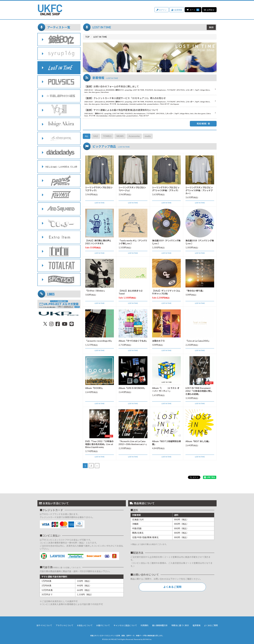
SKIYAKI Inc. (147, 639)
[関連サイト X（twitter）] (45, 324)
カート (193, 10)
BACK (211, 27)
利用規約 (144, 625)
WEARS (120, 136)
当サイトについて (44, 625)
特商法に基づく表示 (180, 625)
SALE (96, 136)
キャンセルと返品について (125, 625)
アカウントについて (64, 625)
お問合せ (209, 10)
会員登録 (177, 10)
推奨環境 (196, 625)
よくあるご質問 (172, 587)
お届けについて (103, 625)
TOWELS (107, 136)
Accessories (134, 136)
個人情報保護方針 (160, 625)
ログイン (161, 10)
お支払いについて (85, 625)
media (148, 136)
